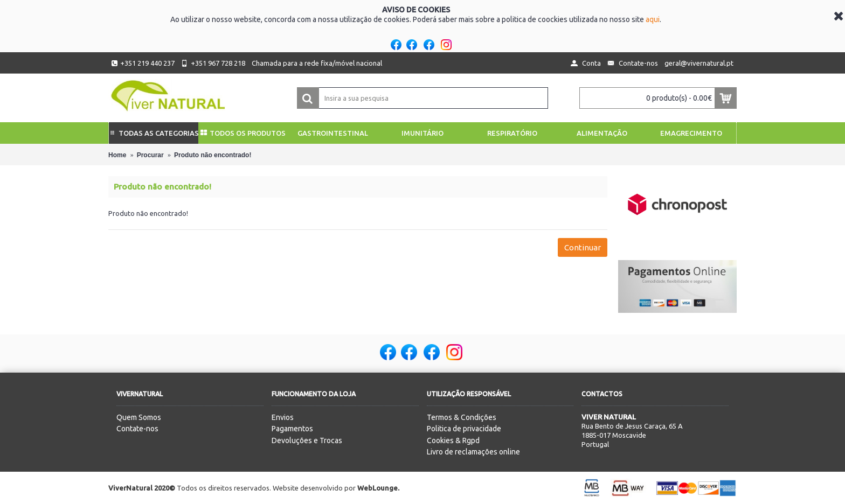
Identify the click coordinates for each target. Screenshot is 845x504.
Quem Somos (139, 417)
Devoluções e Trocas (307, 440)
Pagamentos (292, 429)
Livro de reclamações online (473, 452)
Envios (283, 417)
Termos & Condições (462, 417)
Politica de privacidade (464, 429)
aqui (653, 19)
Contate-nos (137, 429)
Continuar (583, 247)
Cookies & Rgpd (453, 440)
